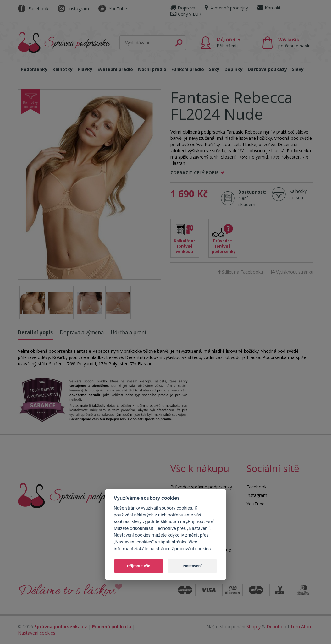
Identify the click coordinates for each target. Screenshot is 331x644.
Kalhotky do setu (298, 194)
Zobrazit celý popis (194, 173)
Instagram (73, 9)
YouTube (113, 9)
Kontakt (269, 8)
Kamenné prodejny (226, 8)
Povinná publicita (112, 627)
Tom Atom (301, 627)
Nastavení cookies (37, 633)
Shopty (254, 627)
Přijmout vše (139, 566)
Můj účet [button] (229, 43)
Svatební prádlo (115, 69)
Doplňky (234, 69)
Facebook (33, 9)
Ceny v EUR (186, 14)
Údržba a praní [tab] (128, 332)
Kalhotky (63, 69)
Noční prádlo (152, 69)
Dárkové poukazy (267, 69)
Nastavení (193, 566)
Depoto (274, 627)
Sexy (214, 69)
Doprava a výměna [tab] (82, 332)
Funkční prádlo (188, 69)
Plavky (85, 69)
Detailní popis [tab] (35, 332)
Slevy (298, 69)
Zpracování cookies (191, 549)
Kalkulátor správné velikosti (185, 246)
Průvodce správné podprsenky (224, 246)
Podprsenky (34, 69)
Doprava (183, 8)
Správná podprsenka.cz (61, 627)
